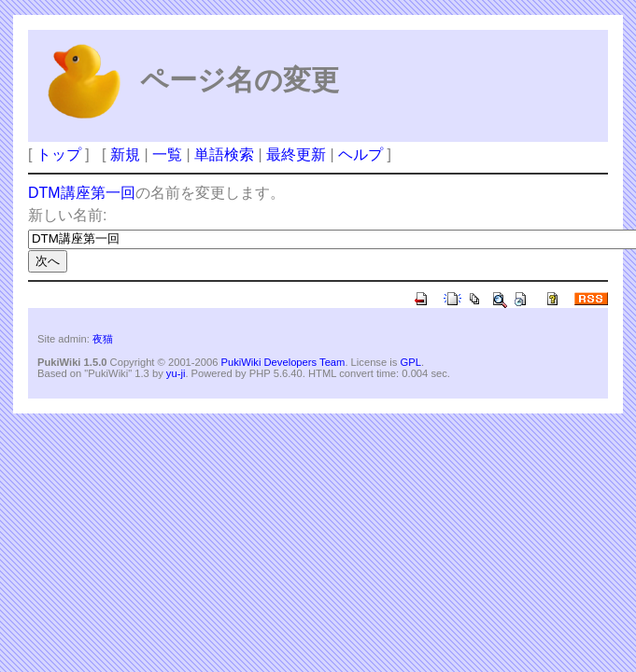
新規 (125, 154)
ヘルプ (360, 154)
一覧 (167, 154)
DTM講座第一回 (82, 193)
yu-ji (176, 373)
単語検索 (224, 154)
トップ (59, 154)
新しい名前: (67, 215)
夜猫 (103, 339)
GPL (410, 362)
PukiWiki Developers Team (283, 362)
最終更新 (296, 154)
